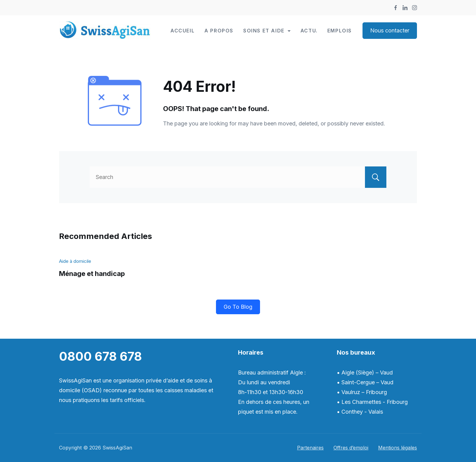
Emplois (340, 31)
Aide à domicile (75, 261)
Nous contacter (390, 30)
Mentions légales (398, 448)
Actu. (309, 31)
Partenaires (310, 448)
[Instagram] (415, 8)
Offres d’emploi (351, 448)
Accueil (182, 31)
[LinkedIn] (405, 8)
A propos (219, 31)
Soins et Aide (267, 31)
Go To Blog (238, 307)
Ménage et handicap (92, 274)
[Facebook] (396, 8)
